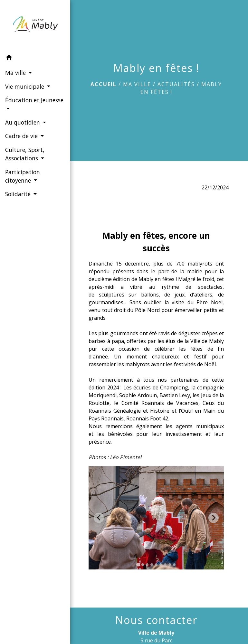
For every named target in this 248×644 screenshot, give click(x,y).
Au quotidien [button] (23, 122)
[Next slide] (214, 518)
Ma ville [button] (16, 73)
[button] (32, 58)
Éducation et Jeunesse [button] (22, 104)
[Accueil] (32, 25)
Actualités (176, 84)
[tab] (138, 564)
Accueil (104, 84)
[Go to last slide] (99, 518)
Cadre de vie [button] (22, 136)
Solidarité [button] (18, 194)
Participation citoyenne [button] (22, 176)
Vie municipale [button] (25, 86)
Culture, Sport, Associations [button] (24, 154)
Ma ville (137, 84)
